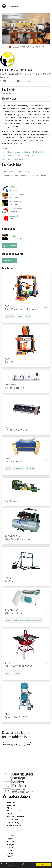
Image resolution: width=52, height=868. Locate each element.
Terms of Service (14, 826)
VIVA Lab (13, 187)
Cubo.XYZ (14, 216)
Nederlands (12, 850)
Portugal (14, 47)
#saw (8, 673)
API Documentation (16, 811)
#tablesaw (17, 673)
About (10, 808)
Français (10, 844)
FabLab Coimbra (16, 209)
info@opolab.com (26, 81)
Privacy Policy (13, 823)
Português (11, 853)
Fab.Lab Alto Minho (17, 202)
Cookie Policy (13, 820)
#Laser (8, 469)
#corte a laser (19, 469)
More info (12, 866)
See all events (10, 260)
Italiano (10, 847)
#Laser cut (30, 469)
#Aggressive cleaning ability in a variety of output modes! (24, 620)
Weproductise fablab (18, 194)
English (10, 838)
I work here (10, 246)
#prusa (20, 316)
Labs (4, 47)
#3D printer (10, 316)
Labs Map (11, 805)
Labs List (11, 802)
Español (10, 841)
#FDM (28, 316)
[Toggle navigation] (47, 6)
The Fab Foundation (16, 817)
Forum (10, 814)
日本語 (10, 856)
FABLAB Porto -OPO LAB (33, 47)
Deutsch (11, 835)
